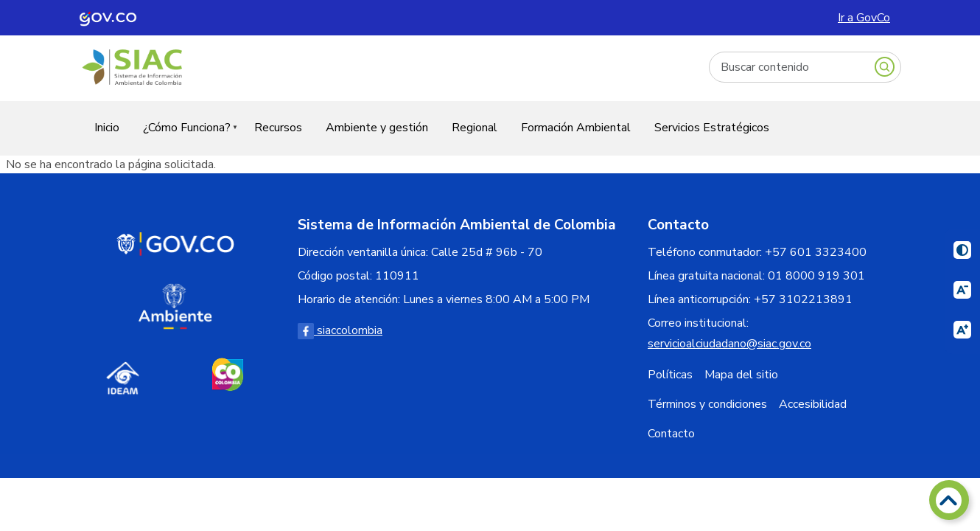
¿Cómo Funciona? (185, 137)
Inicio (107, 128)
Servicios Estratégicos (712, 128)
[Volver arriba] (949, 500)
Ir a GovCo (864, 18)
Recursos (278, 128)
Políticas (670, 375)
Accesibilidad (813, 404)
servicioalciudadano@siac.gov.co (729, 344)
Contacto (671, 434)
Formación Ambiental (576, 128)
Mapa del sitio (741, 375)
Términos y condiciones (707, 404)
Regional (475, 128)
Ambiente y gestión (377, 128)
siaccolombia (340, 330)
